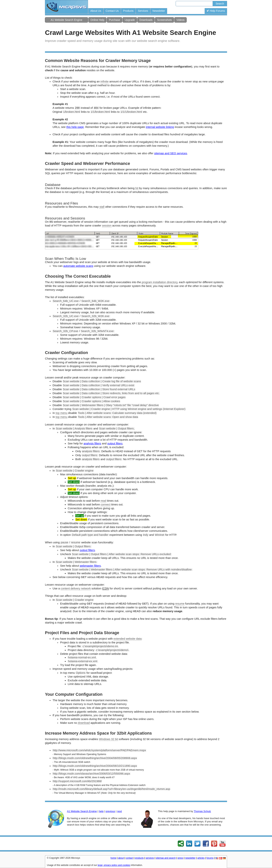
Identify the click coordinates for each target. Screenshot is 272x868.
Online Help (97, 20)
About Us (96, 11)
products (139, 858)
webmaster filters (90, 566)
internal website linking (160, 127)
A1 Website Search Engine (66, 20)
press (180, 858)
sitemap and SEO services (171, 153)
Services (143, 11)
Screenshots (164, 20)
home (113, 858)
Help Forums (216, 11)
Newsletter (159, 11)
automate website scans (78, 266)
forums (210, 858)
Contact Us (112, 11)
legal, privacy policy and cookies (114, 865)
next (119, 811)
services (150, 858)
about (121, 858)
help (101, 811)
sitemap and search (166, 858)
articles (201, 858)
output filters (115, 443)
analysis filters (92, 443)
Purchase (114, 20)
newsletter (190, 858)
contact (129, 858)
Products (128, 11)
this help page (75, 127)
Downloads (146, 20)
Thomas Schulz (202, 811)
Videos (180, 20)
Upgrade (130, 20)
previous (110, 811)
